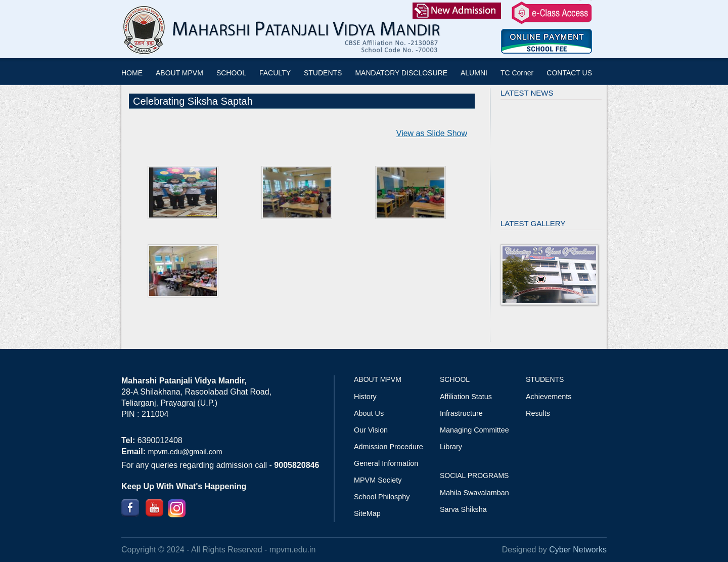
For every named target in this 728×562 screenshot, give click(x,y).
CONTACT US (569, 73)
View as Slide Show (432, 133)
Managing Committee (474, 430)
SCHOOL (231, 73)
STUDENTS (323, 73)
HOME (132, 73)
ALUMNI (474, 73)
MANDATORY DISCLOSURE (401, 73)
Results (538, 413)
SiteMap (367, 513)
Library (451, 447)
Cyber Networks (578, 550)
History (365, 397)
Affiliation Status (466, 397)
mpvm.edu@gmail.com (185, 452)
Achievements (549, 397)
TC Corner (517, 73)
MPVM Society (378, 480)
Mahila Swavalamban (474, 493)
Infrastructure (461, 413)
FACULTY (275, 73)
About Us (369, 413)
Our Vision (371, 430)
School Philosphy (382, 497)
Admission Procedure (389, 447)
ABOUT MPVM (179, 73)
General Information (386, 463)
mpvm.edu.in (293, 550)
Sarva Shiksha (463, 509)
